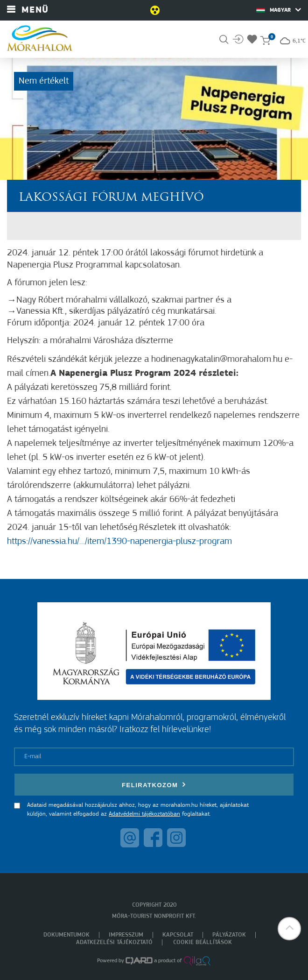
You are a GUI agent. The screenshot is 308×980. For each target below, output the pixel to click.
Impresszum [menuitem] (126, 935)
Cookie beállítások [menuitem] (203, 942)
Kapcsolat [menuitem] (178, 935)
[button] (289, 929)
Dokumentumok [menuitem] (66, 935)
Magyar (279, 10)
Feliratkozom (154, 785)
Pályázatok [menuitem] (229, 935)
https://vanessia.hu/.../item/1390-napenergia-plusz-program (119, 542)
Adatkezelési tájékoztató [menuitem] (114, 942)
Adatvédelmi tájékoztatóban (144, 814)
